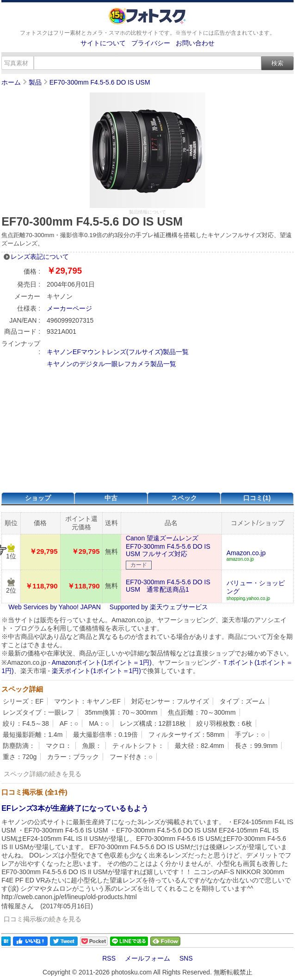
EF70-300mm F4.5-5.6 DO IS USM (100, 82)
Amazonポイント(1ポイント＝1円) (102, 662)
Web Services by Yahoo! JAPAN (55, 607)
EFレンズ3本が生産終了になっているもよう (75, 808)
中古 (111, 498)
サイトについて (103, 43)
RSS (109, 958)
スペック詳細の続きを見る (43, 774)
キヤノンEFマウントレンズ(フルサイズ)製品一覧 (118, 352)
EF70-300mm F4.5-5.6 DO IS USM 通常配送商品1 (168, 586)
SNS (186, 958)
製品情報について (147, 212)
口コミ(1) (257, 498)
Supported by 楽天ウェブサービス (159, 607)
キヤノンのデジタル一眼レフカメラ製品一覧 (111, 364)
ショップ (38, 498)
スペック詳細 (22, 689)
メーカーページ (69, 308)
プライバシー (151, 43)
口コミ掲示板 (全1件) (34, 792)
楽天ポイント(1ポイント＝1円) (96, 671)
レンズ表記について (40, 257)
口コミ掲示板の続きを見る (43, 919)
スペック (184, 498)
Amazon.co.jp (246, 553)
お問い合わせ (195, 43)
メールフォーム (147, 958)
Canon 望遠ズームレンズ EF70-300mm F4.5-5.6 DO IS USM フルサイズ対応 (168, 546)
